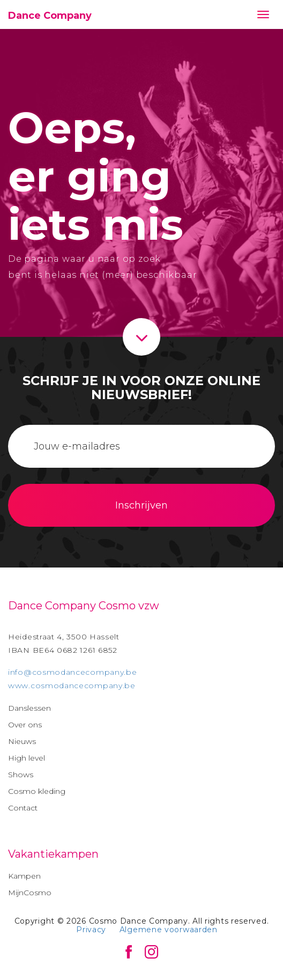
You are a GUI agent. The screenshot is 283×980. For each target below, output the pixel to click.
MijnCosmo (30, 893)
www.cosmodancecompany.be (72, 686)
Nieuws (22, 741)
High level (27, 758)
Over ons (25, 725)
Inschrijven (141, 505)
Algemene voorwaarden (169, 930)
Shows (21, 775)
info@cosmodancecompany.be (73, 672)
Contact (23, 808)
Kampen (24, 876)
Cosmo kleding (37, 791)
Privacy (91, 930)
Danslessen (29, 708)
